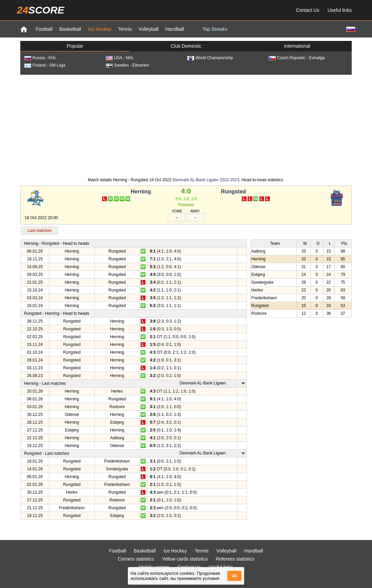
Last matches (39, 231)
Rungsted (233, 192)
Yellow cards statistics (185, 559)
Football (44, 29)
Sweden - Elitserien (127, 65)
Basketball (70, 29)
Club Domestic (186, 46)
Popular (75, 46)
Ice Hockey (100, 29)
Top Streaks (215, 29)
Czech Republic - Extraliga (297, 58)
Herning (141, 192)
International (297, 46)
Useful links (340, 10)
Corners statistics (136, 559)
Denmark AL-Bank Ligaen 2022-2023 (206, 180)
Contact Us (308, 10)
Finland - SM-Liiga (45, 65)
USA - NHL (120, 58)
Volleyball (149, 29)
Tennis (125, 29)
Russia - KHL (40, 58)
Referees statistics (235, 559)
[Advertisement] (186, 125)
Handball (175, 29)
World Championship (210, 58)
